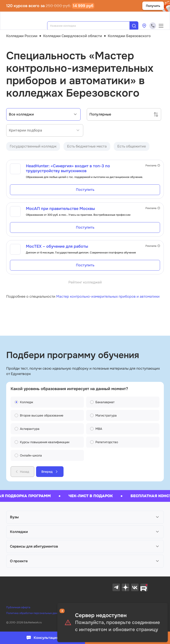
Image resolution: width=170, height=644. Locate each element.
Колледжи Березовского (129, 36)
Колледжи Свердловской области (73, 36)
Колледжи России (22, 36)
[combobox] (91, 26)
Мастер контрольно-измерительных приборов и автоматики (108, 296)
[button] (85, 517)
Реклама (153, 165)
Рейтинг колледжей (85, 282)
